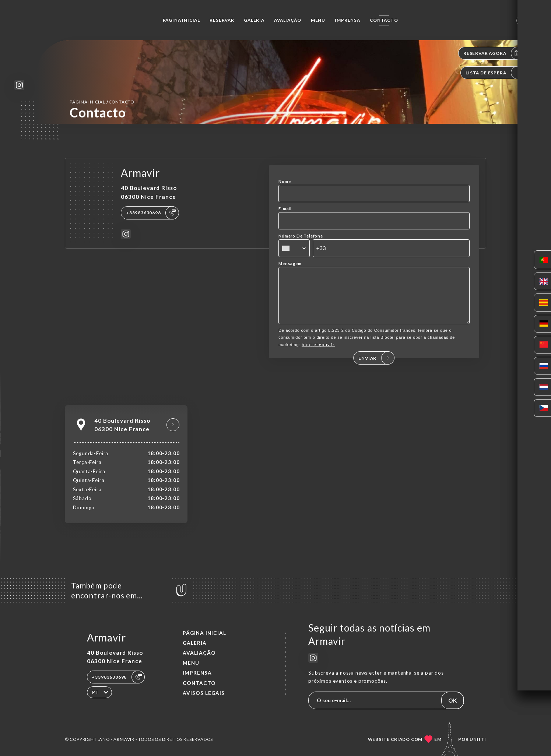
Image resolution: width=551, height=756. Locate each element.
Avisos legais (204, 693)
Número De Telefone (301, 236)
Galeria (254, 20)
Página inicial (181, 20)
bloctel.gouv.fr (318, 352)
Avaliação (287, 20)
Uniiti (478, 739)
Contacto (384, 20)
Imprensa (348, 20)
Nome (285, 181)
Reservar (222, 20)
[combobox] (294, 248)
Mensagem (290, 263)
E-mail (285, 209)
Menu (318, 20)
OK (452, 700)
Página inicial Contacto (102, 102)
